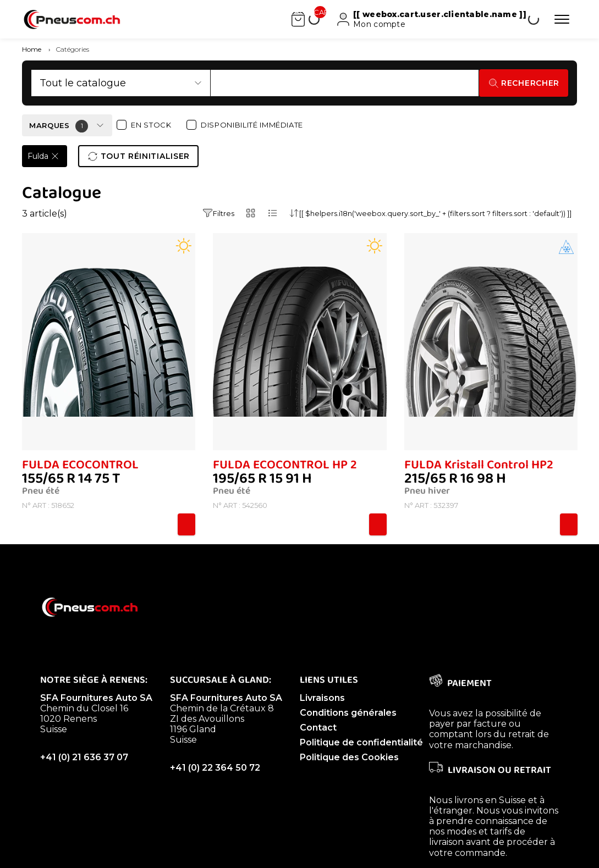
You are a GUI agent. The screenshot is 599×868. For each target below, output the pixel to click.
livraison (446, 842)
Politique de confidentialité (361, 742)
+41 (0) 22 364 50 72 (215, 768)
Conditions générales (348, 713)
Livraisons (322, 698)
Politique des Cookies (349, 757)
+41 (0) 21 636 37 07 (84, 757)
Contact (318, 728)
